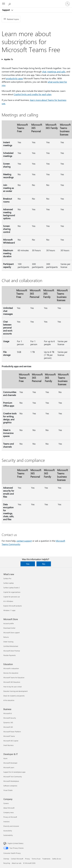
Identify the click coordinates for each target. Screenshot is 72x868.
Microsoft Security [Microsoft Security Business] (10, 718)
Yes (28, 564)
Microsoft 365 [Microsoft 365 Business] (8, 727)
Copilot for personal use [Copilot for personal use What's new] (12, 597)
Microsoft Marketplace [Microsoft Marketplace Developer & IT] (11, 781)
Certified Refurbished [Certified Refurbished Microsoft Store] (11, 646)
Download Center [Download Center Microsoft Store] (9, 628)
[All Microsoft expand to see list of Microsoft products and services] (4, 4)
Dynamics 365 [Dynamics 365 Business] (8, 722)
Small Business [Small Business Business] (8, 745)
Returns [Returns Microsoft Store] (6, 637)
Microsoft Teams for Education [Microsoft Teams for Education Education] (14, 678)
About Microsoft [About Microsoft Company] (9, 808)
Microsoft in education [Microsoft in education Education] (11, 668)
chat (44, 72)
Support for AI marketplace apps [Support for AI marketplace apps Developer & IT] (14, 772)
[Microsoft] (36, 2)
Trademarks (46, 859)
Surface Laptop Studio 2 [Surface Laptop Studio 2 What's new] (12, 588)
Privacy (27, 859)
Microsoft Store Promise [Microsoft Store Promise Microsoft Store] (12, 651)
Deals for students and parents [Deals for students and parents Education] (14, 696)
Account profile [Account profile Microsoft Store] (9, 623)
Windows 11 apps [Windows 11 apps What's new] (9, 610)
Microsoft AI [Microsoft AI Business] (8, 713)
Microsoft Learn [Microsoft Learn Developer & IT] (9, 767)
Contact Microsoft (17, 859)
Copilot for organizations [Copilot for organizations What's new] (12, 592)
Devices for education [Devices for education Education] (11, 673)
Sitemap (6, 859)
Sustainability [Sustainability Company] (8, 835)
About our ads (17, 863)
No (44, 564)
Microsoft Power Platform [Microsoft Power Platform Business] (12, 732)
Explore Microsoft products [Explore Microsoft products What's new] (13, 606)
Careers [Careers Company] (6, 803)
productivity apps (14, 78)
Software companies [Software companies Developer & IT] (10, 786)
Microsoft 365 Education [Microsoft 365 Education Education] (12, 682)
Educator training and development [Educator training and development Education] (15, 691)
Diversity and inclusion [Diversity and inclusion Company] (11, 826)
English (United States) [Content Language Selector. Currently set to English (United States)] (15, 843)
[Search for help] (10, 4)
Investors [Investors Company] (7, 822)
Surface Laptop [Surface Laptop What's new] (8, 583)
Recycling (7, 863)
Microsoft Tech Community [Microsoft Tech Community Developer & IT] (13, 777)
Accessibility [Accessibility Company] (8, 831)
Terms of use (36, 859)
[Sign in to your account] (67, 4)
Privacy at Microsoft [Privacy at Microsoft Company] (10, 817)
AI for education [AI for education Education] (9, 700)
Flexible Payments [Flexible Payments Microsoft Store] (10, 655)
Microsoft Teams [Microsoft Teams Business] (9, 736)
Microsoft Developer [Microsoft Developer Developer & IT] (10, 763)
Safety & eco (57, 859)
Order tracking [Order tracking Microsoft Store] (8, 642)
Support (6, 10)
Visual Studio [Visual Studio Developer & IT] (8, 790)
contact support (24, 541)
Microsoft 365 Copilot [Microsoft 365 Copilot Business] (11, 741)
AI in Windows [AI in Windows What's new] (8, 601)
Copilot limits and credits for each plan (33, 94)
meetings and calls (56, 72)
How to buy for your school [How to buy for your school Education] (13, 687)
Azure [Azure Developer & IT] (5, 758)
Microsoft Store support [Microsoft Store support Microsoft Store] (12, 633)
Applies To (8, 59)
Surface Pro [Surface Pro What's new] (7, 578)
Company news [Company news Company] (9, 812)
